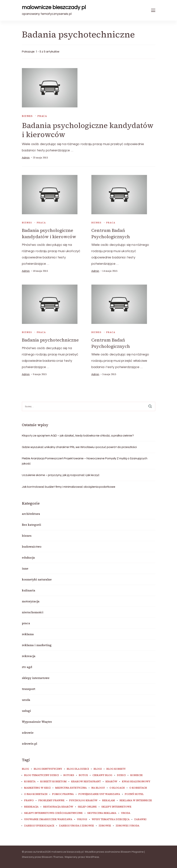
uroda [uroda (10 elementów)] (126, 813)
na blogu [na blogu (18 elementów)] (98, 787)
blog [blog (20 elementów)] (25, 768)
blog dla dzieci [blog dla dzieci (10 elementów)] (78, 768)
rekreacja (29, 655)
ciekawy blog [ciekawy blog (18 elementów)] (102, 775)
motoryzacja (31, 601)
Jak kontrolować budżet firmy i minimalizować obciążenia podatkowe (69, 486)
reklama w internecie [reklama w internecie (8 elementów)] (136, 800)
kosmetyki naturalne (37, 579)
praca (42, 116)
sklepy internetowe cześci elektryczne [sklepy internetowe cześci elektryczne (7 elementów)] (53, 813)
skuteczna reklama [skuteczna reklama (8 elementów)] (102, 813)
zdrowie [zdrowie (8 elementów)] (105, 825)
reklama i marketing (37, 644)
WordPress (92, 856)
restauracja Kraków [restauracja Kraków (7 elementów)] (58, 806)
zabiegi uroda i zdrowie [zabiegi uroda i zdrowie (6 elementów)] (76, 825)
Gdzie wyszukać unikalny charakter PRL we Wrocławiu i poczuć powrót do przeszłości (79, 447)
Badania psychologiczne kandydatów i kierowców (88, 130)
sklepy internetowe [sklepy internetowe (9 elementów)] (116, 806)
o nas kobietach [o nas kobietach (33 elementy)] (36, 794)
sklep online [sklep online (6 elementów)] (87, 806)
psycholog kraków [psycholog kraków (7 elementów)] (83, 800)
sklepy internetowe (36, 677)
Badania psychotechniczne (50, 340)
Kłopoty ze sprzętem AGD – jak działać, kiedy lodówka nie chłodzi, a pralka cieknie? (78, 435)
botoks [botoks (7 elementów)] (69, 775)
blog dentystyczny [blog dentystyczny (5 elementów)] (48, 768)
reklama (28, 634)
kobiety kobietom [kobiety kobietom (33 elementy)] (53, 781)
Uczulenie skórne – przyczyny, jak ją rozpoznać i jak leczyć (61, 475)
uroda (26, 699)
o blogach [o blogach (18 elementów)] (117, 787)
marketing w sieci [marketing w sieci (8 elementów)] (37, 787)
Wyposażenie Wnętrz (37, 721)
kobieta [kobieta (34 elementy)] (30, 781)
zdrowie (28, 732)
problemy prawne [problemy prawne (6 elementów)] (51, 800)
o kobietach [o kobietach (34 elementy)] (138, 787)
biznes (27, 116)
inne (25, 568)
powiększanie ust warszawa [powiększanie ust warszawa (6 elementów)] (99, 794)
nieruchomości (33, 612)
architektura (31, 513)
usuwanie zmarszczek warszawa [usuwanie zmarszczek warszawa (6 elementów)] (48, 819)
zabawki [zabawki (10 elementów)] (140, 819)
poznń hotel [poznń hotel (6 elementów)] (134, 794)
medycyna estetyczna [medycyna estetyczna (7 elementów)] (71, 787)
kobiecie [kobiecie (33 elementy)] (137, 775)
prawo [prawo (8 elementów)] (29, 800)
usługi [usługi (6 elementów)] (82, 819)
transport (29, 688)
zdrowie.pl (29, 743)
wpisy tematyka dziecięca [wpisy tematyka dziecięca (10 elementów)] (111, 819)
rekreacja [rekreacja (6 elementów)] (31, 806)
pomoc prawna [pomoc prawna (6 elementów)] (63, 794)
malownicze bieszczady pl (54, 7)
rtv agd (27, 666)
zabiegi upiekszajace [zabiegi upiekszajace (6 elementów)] (39, 825)
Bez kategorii (32, 524)
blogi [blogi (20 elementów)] (98, 768)
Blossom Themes (53, 856)
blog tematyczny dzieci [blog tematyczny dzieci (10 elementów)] (41, 775)
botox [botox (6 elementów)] (83, 775)
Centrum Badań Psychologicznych (111, 234)
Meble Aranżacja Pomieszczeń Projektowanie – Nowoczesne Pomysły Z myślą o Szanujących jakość (85, 460)
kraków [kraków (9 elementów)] (111, 781)
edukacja (28, 557)
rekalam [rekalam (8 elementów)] (109, 800)
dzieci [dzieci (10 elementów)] (121, 775)
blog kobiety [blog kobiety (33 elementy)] (116, 768)
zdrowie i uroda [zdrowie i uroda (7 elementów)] (128, 825)
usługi (26, 710)
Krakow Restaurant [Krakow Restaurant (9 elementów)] (86, 781)
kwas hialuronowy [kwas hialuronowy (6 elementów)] (136, 781)
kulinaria (29, 590)
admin (26, 158)
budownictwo (32, 546)
